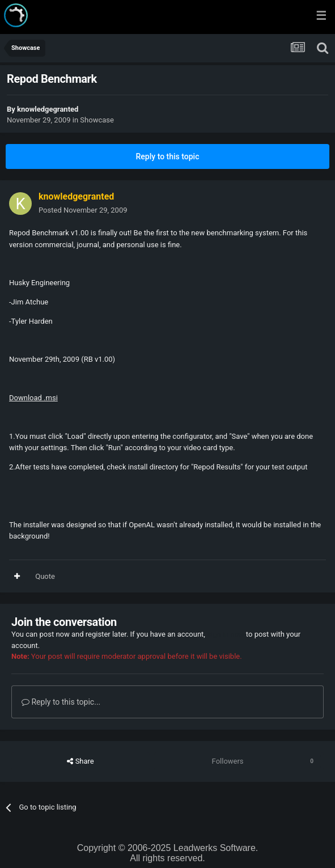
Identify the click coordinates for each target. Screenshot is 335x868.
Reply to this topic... (61, 702)
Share (80, 761)
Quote (45, 576)
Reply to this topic (168, 156)
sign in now (226, 634)
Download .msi (33, 398)
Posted (83, 210)
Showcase (97, 120)
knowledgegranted (48, 109)
